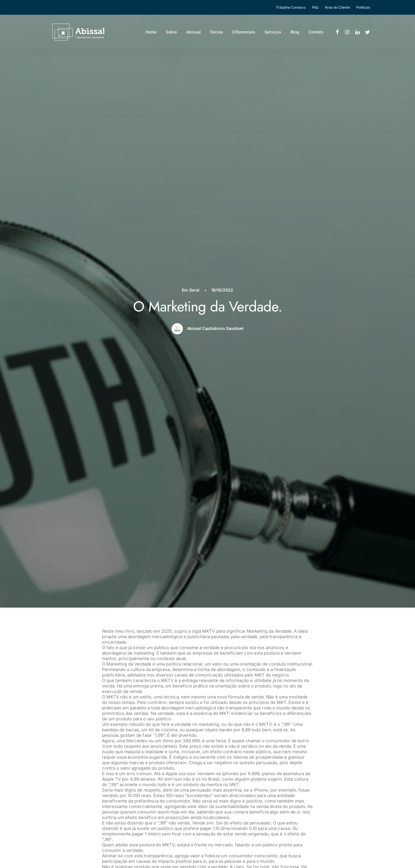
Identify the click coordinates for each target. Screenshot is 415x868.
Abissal (194, 34)
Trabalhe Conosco (291, 7)
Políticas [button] (363, 7)
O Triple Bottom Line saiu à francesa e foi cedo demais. (116, 776)
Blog (295, 34)
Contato (316, 34)
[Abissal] (71, 34)
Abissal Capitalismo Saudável (215, 97)
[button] (338, 34)
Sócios (217, 34)
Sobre (171, 34)
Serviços (273, 34)
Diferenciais (244, 34)
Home (151, 34)
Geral (194, 59)
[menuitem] (292, 7)
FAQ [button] (315, 7)
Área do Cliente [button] (337, 7)
